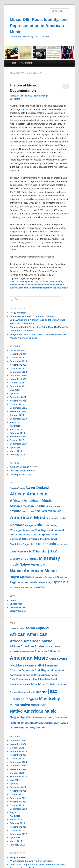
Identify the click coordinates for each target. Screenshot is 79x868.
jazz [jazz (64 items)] (53, 551)
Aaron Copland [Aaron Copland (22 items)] (37, 488)
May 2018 (15, 422)
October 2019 (17, 415)
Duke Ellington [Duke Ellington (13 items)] (18, 539)
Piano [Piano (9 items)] (65, 577)
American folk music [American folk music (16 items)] (48, 511)
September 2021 (18, 408)
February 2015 (17, 455)
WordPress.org (18, 611)
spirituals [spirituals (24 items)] (61, 582)
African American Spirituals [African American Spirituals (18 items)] (29, 506)
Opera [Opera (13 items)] (58, 577)
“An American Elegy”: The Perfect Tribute (32, 316)
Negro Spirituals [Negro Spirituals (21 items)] (22, 577)
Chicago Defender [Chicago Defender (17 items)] (22, 530)
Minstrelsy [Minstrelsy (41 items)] (49, 558)
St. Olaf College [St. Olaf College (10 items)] (17, 587)
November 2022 (18, 379)
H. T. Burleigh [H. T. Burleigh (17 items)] (38, 552)
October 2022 (17, 383)
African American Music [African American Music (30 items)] (31, 501)
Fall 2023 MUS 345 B (20, 467)
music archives (25, 285)
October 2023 (17, 368)
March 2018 (16, 429)
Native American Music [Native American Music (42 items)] (33, 571)
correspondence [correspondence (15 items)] (20, 535)
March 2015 (16, 451)
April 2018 (15, 426)
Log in (13, 600)
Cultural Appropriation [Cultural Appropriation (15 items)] (45, 535)
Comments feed (18, 607)
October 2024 (17, 357)
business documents (52, 282)
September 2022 (18, 386)
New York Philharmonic (31, 288)
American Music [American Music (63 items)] (29, 517)
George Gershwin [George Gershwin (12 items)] (19, 552)
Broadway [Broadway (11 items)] (53, 525)
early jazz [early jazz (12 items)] (32, 539)
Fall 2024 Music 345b (21, 471)
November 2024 (18, 354)
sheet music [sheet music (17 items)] (29, 582)
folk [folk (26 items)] (34, 544)
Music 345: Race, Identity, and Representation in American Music (39, 26)
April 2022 (15, 394)
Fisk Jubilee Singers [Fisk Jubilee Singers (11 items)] (20, 544)
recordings (48, 288)
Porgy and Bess (18, 313)
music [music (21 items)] (14, 564)
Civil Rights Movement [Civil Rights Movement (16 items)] (49, 530)
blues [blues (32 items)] (42, 525)
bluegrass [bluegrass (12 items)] (31, 525)
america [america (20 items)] (16, 511)
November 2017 (18, 437)
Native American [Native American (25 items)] (33, 564)
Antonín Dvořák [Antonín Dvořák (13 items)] (58, 518)
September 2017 (18, 444)
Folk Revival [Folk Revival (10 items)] (62, 544)
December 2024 (18, 350)
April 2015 (15, 448)
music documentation (45, 285)
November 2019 (18, 411)
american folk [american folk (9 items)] (28, 511)
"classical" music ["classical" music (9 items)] (17, 488)
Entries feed (16, 604)
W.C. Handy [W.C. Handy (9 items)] (30, 587)
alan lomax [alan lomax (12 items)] (54, 506)
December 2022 (18, 376)
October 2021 (17, 404)
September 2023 (18, 372)
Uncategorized (26, 282)
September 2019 (18, 419)
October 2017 (17, 440)
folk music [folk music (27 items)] (47, 544)
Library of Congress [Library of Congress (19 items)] (24, 559)
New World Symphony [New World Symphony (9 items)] (44, 577)
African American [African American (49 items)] (29, 494)
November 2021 (18, 401)
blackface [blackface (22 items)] (17, 525)
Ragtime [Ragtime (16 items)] (15, 582)
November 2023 (18, 365)
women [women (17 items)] (41, 587)
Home (13, 63)
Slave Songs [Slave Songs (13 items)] (46, 582)
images (13, 285)
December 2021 (18, 397)
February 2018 (17, 433)
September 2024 (18, 361)
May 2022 (15, 390)
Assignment (26, 63)
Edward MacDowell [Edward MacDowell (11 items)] (48, 539)
